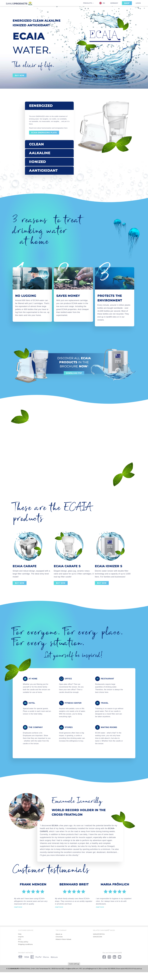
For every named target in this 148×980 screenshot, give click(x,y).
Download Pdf (74, 373)
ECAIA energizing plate (44, 133)
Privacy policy (23, 942)
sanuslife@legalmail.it (90, 969)
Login (138, 3)
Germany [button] (114, 3)
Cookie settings (74, 964)
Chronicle (59, 937)
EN (102, 3)
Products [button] (88, 3)
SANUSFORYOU (99, 934)
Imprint (21, 937)
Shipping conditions (25, 944)
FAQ (20, 934)
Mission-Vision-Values (63, 939)
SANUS (20, 3)
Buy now (20, 75)
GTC (20, 939)
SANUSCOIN (97, 937)
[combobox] (103, 3)
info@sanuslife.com (72, 969)
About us (59, 934)
